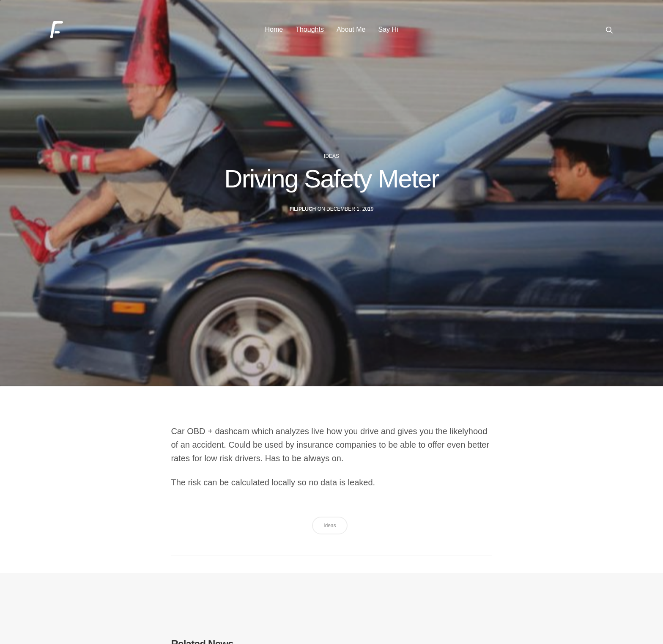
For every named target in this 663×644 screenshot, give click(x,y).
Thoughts (310, 34)
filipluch (303, 221)
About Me (351, 34)
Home (274, 34)
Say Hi (388, 34)
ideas (331, 168)
